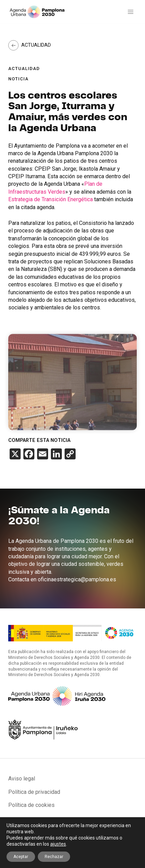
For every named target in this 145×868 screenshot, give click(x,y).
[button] (131, 12)
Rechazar (54, 857)
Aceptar (21, 857)
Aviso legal (22, 779)
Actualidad (36, 45)
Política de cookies (31, 805)
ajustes (58, 844)
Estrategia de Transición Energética (51, 199)
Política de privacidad (34, 792)
